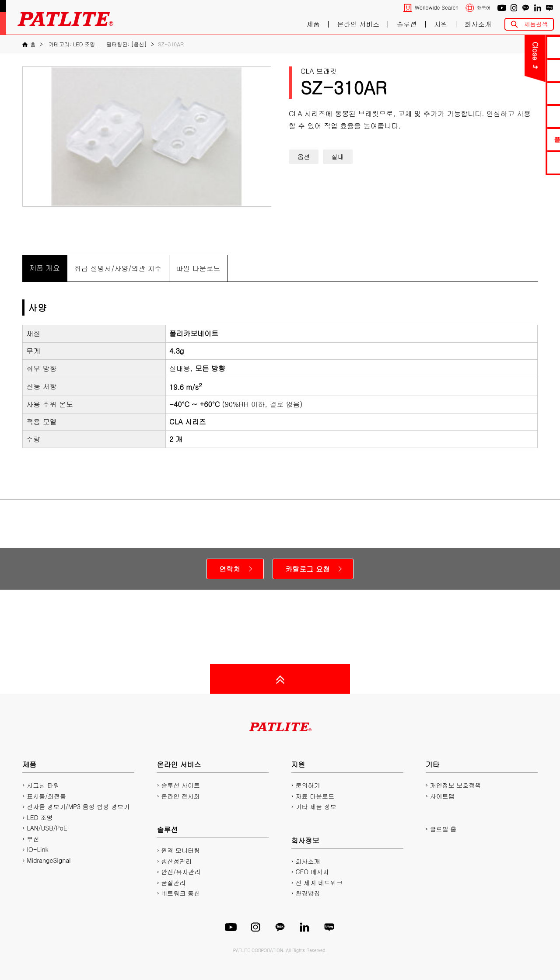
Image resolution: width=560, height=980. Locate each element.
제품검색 (536, 24)
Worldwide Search (437, 8)
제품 (313, 24)
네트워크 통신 (180, 893)
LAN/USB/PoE (47, 828)
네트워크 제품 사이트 (506, 162)
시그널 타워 (43, 785)
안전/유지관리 (181, 872)
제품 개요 (44, 268)
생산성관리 (176, 861)
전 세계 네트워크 (319, 883)
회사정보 (305, 840)
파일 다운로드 (198, 268)
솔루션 (407, 24)
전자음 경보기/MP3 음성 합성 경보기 (78, 806)
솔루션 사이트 (180, 785)
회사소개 (478, 24)
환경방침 (308, 893)
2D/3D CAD (506, 116)
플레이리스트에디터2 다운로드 (506, 139)
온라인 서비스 (358, 24)
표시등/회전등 (46, 796)
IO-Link (37, 849)
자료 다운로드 (315, 796)
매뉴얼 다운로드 (507, 93)
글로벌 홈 (443, 829)
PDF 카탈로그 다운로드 (506, 70)
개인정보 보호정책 (456, 785)
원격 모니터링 (180, 850)
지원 (441, 24)
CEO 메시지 (312, 872)
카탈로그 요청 (307, 569)
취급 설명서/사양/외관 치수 (118, 268)
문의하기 (507, 47)
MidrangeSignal (49, 860)
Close (442, 51)
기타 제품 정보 (316, 806)
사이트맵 (442, 796)
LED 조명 (40, 817)
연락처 (230, 569)
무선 (33, 839)
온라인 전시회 (180, 796)
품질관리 (173, 883)
